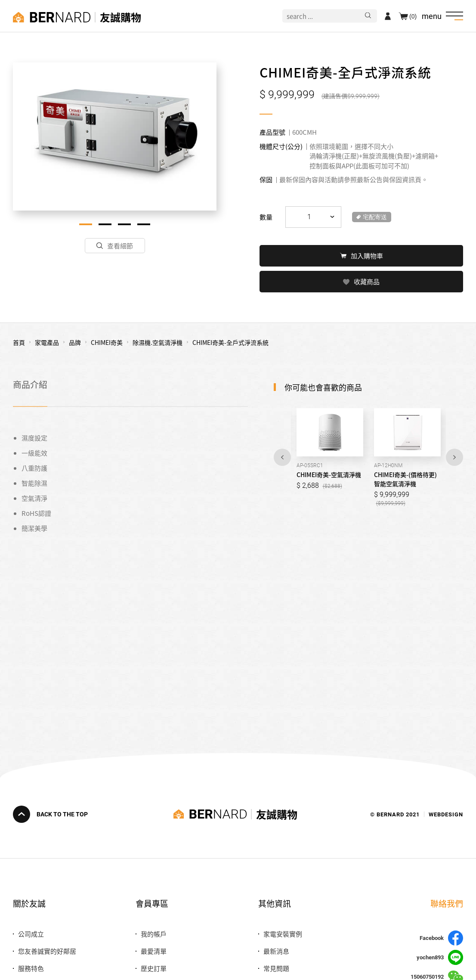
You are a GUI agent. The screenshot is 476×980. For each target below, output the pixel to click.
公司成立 (31, 934)
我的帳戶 (154, 934)
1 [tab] (86, 224)
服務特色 (31, 968)
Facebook (441, 938)
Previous (282, 456)
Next (454, 456)
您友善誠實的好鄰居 (47, 951)
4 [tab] (144, 224)
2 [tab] (105, 224)
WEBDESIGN (446, 814)
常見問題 (276, 968)
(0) (413, 16)
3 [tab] (124, 224)
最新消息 (276, 951)
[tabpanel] (115, 136)
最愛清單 (154, 951)
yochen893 (440, 957)
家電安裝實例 (283, 934)
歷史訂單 (154, 968)
